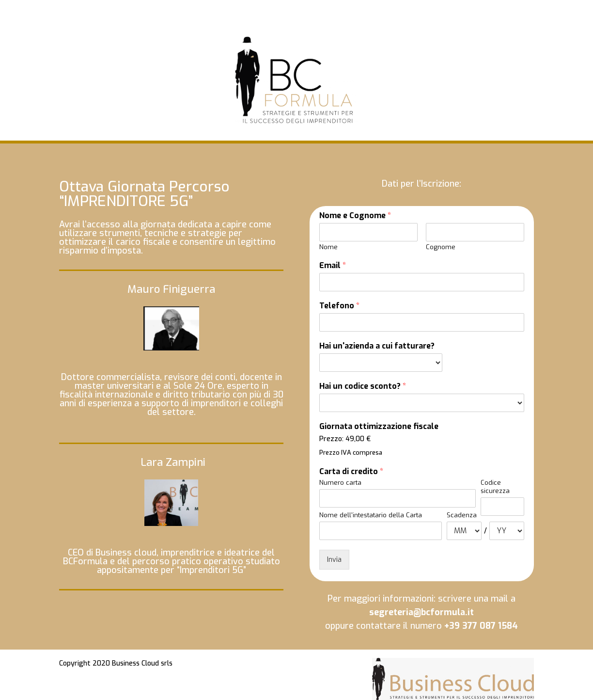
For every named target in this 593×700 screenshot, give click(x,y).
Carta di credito (351, 472)
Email (333, 266)
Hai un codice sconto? (363, 386)
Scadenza (462, 515)
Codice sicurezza (495, 487)
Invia (334, 560)
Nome (328, 247)
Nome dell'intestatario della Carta (371, 515)
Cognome (441, 247)
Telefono (339, 306)
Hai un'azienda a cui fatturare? (377, 346)
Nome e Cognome (355, 216)
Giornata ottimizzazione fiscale (379, 427)
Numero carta (340, 483)
